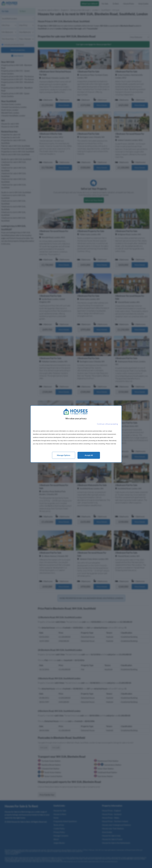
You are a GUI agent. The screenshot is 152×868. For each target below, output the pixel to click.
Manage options (64, 455)
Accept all (89, 455)
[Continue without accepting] (107, 424)
